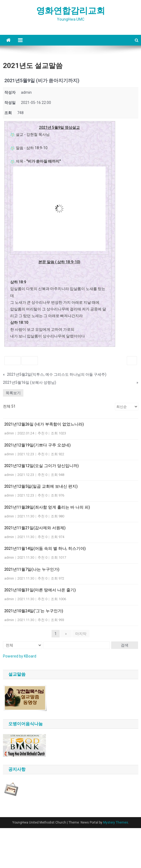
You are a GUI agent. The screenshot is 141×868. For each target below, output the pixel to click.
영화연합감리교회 (71, 11)
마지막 (81, 634)
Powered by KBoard (20, 656)
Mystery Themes (116, 822)
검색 (125, 645)
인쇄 (132, 360)
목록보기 (13, 393)
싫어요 (30, 360)
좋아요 (12, 360)
